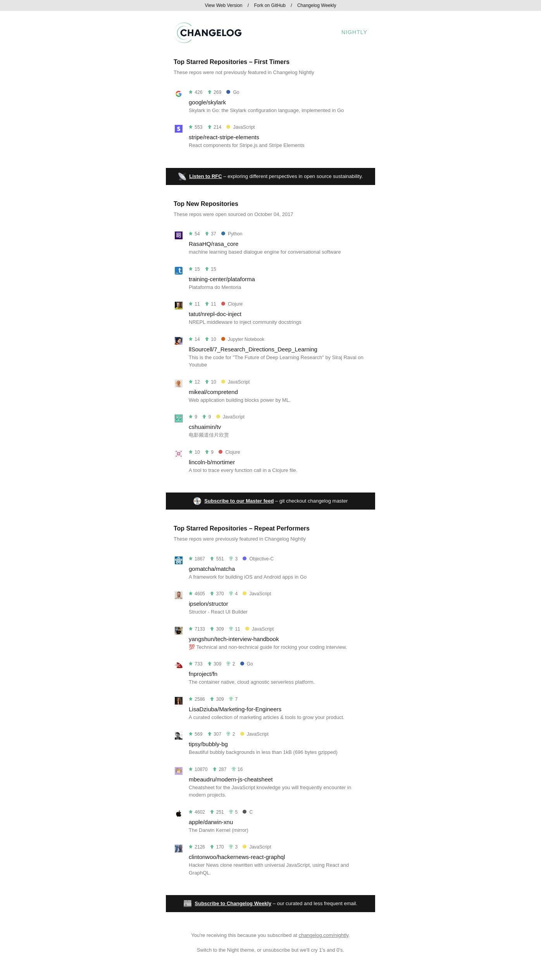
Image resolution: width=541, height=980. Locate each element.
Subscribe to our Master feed (239, 501)
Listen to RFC (206, 176)
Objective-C (258, 559)
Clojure (232, 304)
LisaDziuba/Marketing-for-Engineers (235, 709)
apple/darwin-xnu (211, 822)
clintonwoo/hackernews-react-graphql (237, 857)
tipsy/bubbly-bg (208, 744)
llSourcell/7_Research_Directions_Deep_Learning (253, 349)
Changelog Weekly (317, 5)
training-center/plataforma (222, 279)
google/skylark (207, 102)
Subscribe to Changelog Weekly (233, 903)
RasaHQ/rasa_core (214, 244)
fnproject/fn (203, 674)
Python (232, 234)
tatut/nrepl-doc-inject (215, 314)
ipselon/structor (208, 604)
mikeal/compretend (213, 392)
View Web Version (224, 5)
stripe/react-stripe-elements (224, 137)
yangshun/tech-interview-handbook (234, 639)
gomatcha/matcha (212, 569)
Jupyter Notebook (243, 339)
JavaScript (240, 127)
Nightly (354, 32)
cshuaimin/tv (205, 427)
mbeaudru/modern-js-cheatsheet (231, 779)
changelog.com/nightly (324, 935)
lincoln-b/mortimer (212, 462)
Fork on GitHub (270, 5)
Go (233, 92)
